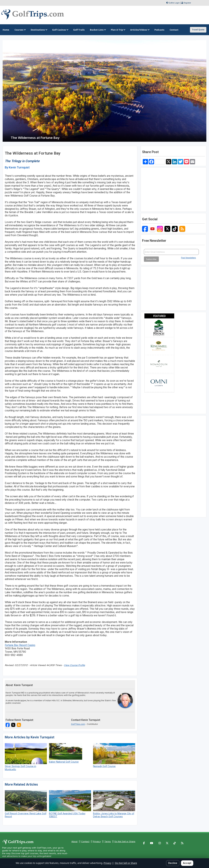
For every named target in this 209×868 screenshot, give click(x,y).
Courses (20, 30)
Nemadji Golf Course (104, 766)
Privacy (97, 841)
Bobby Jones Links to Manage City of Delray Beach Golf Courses (114, 815)
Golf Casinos (60, 30)
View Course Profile (74, 665)
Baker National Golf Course (64, 762)
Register (187, 3)
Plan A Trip (118, 30)
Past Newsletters (188, 258)
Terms (108, 841)
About (74, 841)
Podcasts (159, 30)
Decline (173, 863)
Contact (85, 841)
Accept (187, 863)
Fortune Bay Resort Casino (20, 645)
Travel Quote (198, 30)
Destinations (39, 30)
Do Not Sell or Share (125, 841)
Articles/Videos (140, 30)
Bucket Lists (98, 30)
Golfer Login (174, 3)
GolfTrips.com (78, 724)
